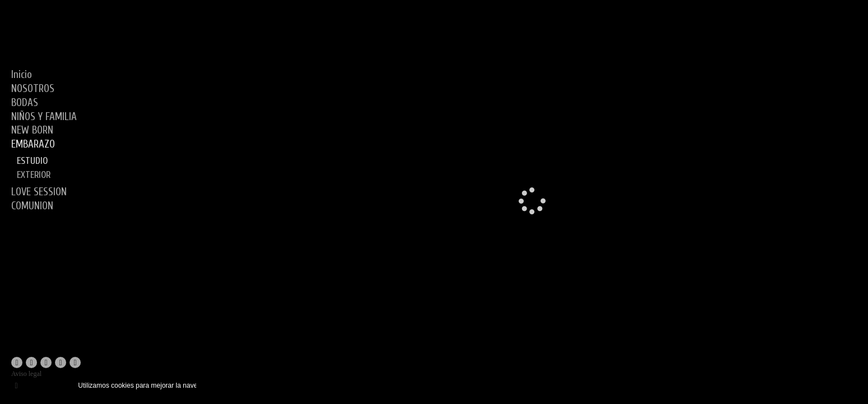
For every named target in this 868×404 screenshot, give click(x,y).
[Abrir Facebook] (17, 362)
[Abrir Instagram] (31, 362)
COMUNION (32, 206)
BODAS (25, 103)
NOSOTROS (33, 89)
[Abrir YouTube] (46, 362)
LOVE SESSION (39, 192)
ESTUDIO (32, 161)
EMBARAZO (33, 144)
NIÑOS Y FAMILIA (44, 117)
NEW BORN (32, 130)
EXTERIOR (34, 175)
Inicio (22, 75)
